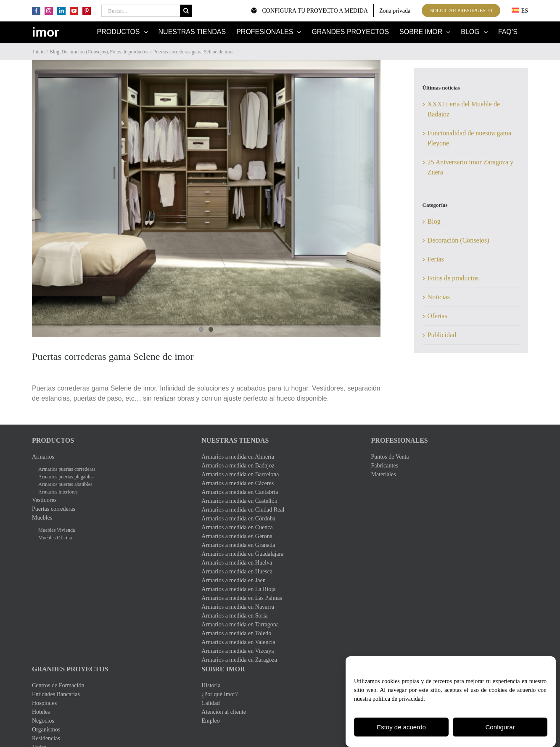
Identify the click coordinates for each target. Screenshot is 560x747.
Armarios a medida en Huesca (237, 574)
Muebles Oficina (55, 540)
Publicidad (442, 335)
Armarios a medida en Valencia (238, 645)
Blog (434, 221)
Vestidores (44, 503)
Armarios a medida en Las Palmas (242, 601)
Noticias (439, 297)
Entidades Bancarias (56, 697)
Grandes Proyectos (70, 672)
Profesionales (400, 443)
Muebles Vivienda (57, 533)
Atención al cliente (224, 714)
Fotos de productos (453, 278)
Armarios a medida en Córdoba (238, 521)
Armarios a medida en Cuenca (237, 530)
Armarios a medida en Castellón (239, 503)
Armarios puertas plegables (66, 479)
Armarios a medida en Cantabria (240, 495)
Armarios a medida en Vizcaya (238, 653)
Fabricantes (385, 468)
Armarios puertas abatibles (65, 487)
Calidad (211, 706)
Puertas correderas (54, 511)
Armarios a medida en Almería (238, 459)
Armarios (43, 459)
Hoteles (41, 714)
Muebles (42, 520)
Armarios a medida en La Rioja (238, 592)
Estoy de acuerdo (401, 727)
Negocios (43, 723)
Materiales (384, 477)
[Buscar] (186, 11)
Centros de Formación (58, 688)
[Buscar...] (141, 11)
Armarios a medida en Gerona (237, 539)
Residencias (46, 741)
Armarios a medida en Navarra (238, 609)
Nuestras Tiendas (235, 443)
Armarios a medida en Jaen (233, 583)
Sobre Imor (223, 672)
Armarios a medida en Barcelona (240, 477)
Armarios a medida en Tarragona (240, 627)
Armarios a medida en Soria (234, 618)
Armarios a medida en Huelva (237, 565)
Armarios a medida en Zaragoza (239, 662)
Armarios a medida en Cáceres (238, 486)
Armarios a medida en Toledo (236, 636)
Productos (53, 443)
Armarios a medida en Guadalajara (242, 556)
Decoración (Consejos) (458, 240)
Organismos (46, 732)
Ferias (436, 259)
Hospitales (44, 706)
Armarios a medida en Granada (238, 548)
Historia (211, 688)
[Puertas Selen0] (206, 200)
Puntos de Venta (390, 459)
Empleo (211, 723)
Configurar (500, 727)
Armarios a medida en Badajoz (238, 468)
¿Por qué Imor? (219, 697)
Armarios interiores (58, 494)
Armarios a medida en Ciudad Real (243, 512)
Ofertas (437, 316)
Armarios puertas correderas (67, 472)
